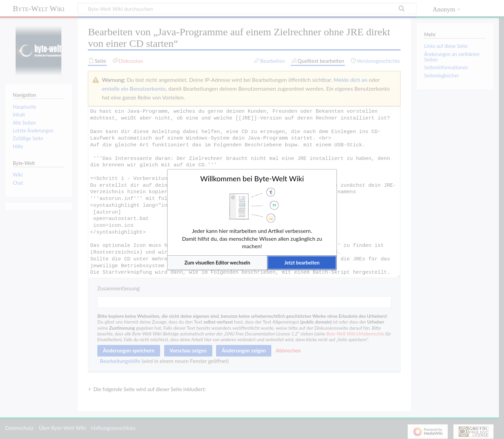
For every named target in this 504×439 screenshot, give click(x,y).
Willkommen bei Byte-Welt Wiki (252, 179)
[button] (217, 263)
